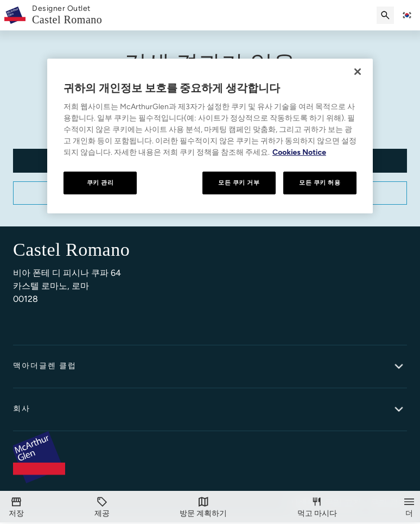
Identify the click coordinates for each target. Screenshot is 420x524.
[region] (210, 136)
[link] (67, 15)
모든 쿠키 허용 (320, 182)
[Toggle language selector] (407, 15)
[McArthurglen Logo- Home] (15, 15)
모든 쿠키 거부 (239, 182)
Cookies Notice (299, 152)
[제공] (102, 507)
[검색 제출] (385, 15)
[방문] (203, 507)
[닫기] (358, 72)
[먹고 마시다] (317, 507)
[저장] (16, 507)
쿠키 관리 (100, 182)
